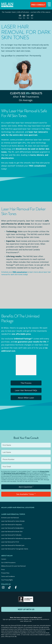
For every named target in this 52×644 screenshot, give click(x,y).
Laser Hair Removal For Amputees (12, 525)
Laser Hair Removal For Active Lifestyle (13, 521)
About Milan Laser (26, 398)
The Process (26, 383)
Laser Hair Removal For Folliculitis (11, 535)
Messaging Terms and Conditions (15, 473)
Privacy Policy (45, 471)
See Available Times (26, 494)
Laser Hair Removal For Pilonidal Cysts (13, 545)
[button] (49, 4)
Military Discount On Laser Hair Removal (13, 566)
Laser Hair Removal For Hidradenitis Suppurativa (16, 538)
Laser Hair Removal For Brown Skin (12, 531)
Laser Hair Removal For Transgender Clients (15, 549)
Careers (4, 559)
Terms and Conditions (8, 576)
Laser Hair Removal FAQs (26, 390)
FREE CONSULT (38, 5)
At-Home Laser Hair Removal (10, 518)
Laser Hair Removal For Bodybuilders (13, 528)
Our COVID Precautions (8, 563)
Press (3, 569)
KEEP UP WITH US (26, 609)
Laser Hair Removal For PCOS (10, 542)
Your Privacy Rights (7, 580)
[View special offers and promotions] (26, 15)
